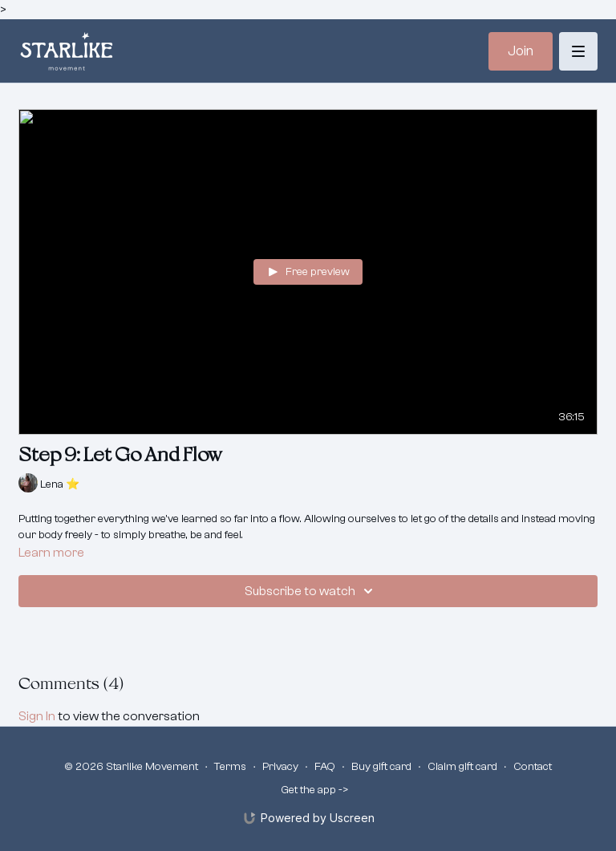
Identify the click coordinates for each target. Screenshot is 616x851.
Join (521, 51)
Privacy (280, 767)
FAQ (325, 767)
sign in (37, 716)
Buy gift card (381, 767)
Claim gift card (462, 767)
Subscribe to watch (311, 591)
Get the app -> (315, 790)
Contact (533, 767)
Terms (230, 767)
